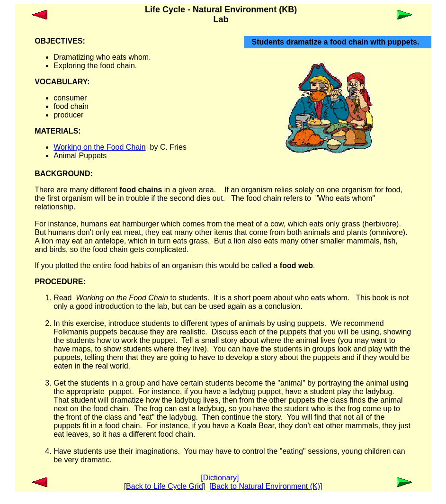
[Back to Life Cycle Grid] (165, 486)
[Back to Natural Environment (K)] (266, 486)
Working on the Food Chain (99, 147)
